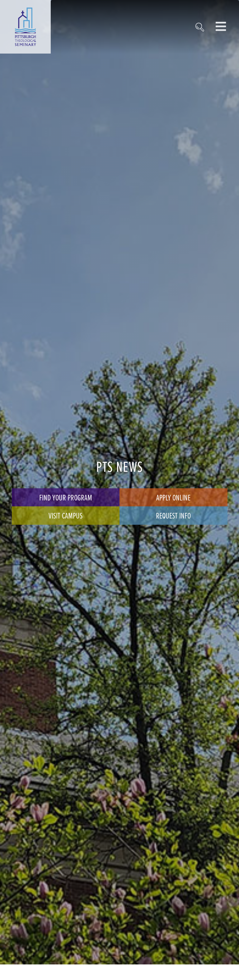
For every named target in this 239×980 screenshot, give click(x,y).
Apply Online (173, 497)
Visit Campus (66, 515)
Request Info (173, 515)
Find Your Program (66, 497)
